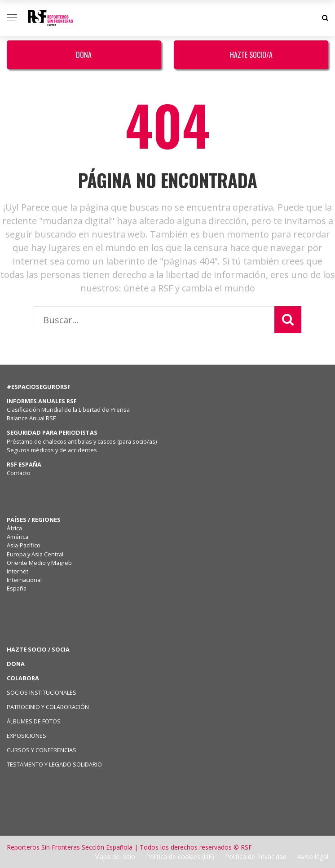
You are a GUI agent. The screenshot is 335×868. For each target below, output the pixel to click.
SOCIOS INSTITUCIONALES (42, 692)
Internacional (24, 580)
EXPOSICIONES (26, 736)
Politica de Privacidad (256, 857)
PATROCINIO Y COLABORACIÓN (48, 707)
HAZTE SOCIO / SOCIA (38, 649)
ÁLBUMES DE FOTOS (34, 721)
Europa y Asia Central (35, 554)
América (18, 537)
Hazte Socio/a (251, 55)
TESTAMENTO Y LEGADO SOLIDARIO (54, 764)
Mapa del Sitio (115, 857)
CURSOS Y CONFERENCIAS (42, 750)
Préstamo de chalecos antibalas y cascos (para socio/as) (82, 441)
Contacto (19, 473)
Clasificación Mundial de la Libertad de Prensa (68, 410)
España (17, 588)
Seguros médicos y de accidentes (53, 450)
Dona (84, 55)
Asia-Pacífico (24, 545)
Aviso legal (313, 857)
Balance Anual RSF (31, 418)
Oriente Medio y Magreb (39, 563)
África (14, 528)
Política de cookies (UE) (180, 857)
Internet (18, 571)
